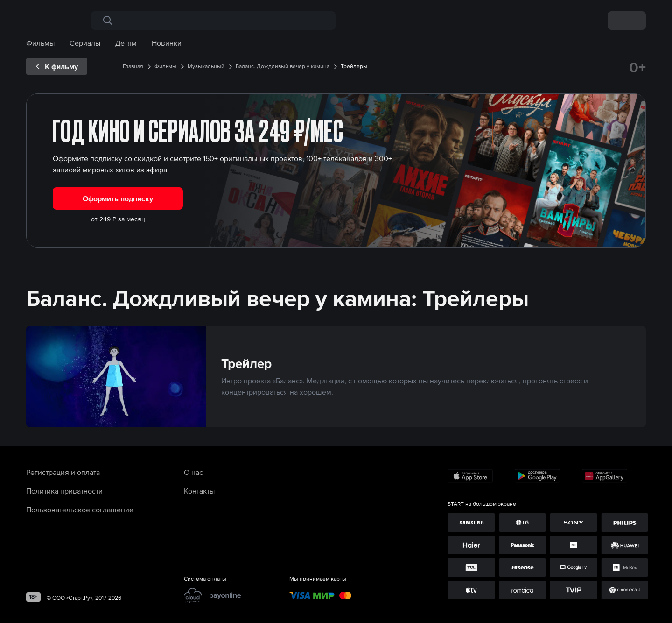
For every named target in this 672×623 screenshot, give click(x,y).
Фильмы (40, 43)
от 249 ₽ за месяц (118, 219)
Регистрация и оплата (63, 472)
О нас (193, 472)
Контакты (199, 491)
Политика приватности (64, 491)
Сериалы (85, 43)
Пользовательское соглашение (80, 510)
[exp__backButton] (57, 66)
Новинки (167, 43)
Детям (126, 43)
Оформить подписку (118, 198)
